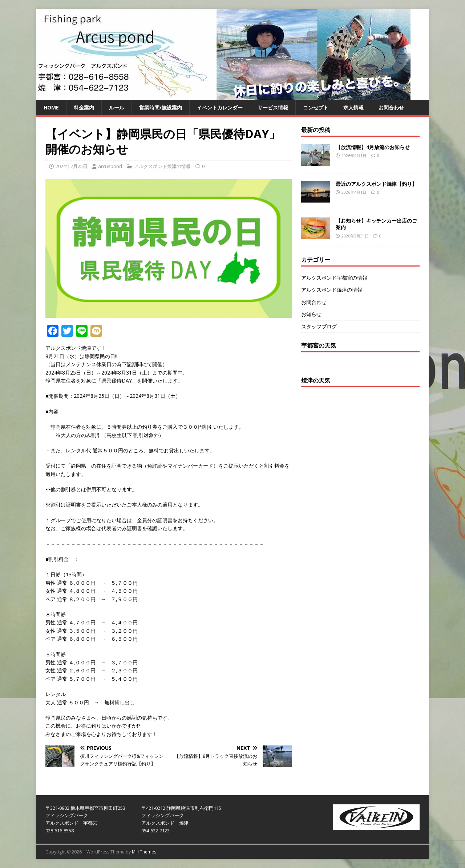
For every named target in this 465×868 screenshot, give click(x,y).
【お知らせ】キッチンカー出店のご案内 (376, 224)
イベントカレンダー (220, 107)
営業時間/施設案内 (161, 107)
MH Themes (144, 852)
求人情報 (353, 107)
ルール (117, 107)
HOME (51, 107)
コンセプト (316, 107)
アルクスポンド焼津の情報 (162, 166)
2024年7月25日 (72, 166)
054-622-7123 (155, 831)
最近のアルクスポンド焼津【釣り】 (376, 184)
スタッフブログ (319, 326)
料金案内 (84, 107)
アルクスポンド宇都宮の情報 (334, 278)
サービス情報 (273, 107)
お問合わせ (391, 107)
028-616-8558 (60, 831)
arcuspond (110, 166)
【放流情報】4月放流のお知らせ (373, 147)
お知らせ (311, 314)
